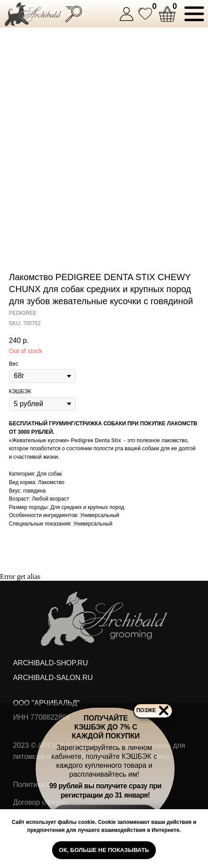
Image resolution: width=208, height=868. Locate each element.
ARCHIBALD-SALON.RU (53, 677)
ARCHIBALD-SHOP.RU (50, 663)
